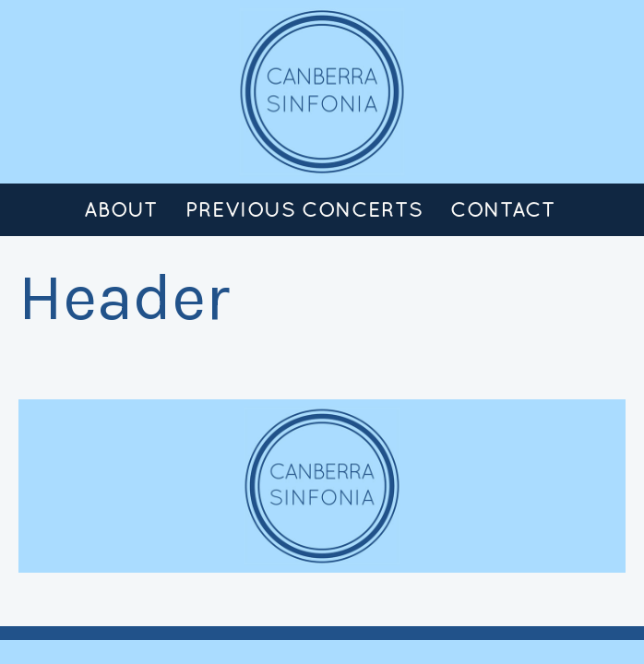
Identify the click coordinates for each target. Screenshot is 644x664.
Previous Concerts (304, 209)
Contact (503, 209)
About (121, 209)
